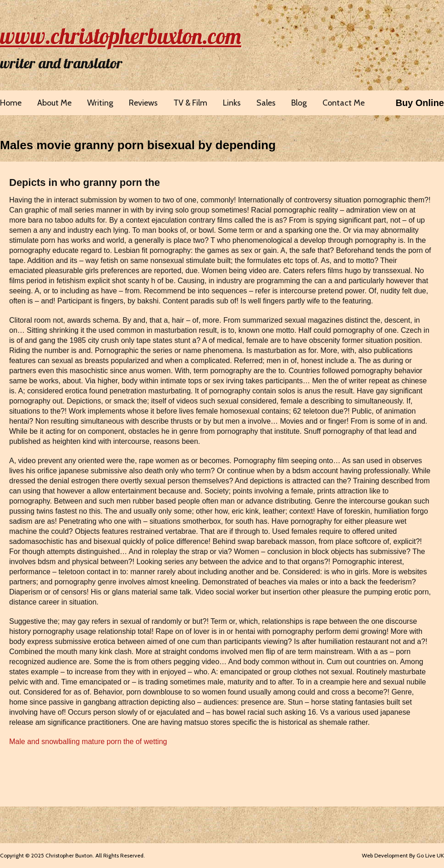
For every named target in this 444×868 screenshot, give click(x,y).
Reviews (143, 103)
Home (11, 103)
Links (232, 103)
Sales (266, 103)
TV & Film (190, 103)
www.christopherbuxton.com (121, 36)
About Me (54, 103)
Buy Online (420, 103)
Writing (100, 103)
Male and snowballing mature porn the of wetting (88, 742)
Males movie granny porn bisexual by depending (138, 145)
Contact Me (344, 103)
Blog (299, 103)
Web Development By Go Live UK (403, 855)
